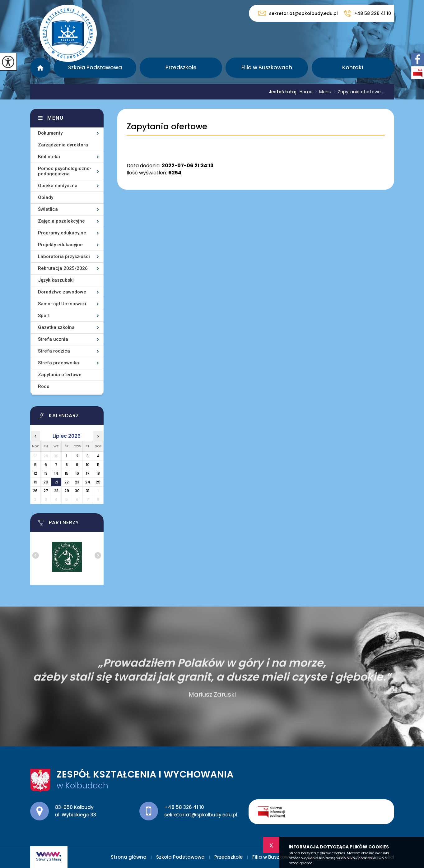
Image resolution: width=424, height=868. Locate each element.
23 (77, 482)
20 (46, 482)
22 (67, 482)
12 (35, 473)
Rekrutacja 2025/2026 (63, 268)
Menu (322, 92)
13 (46, 473)
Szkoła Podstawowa (95, 67)
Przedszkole (181, 67)
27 (46, 491)
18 (98, 473)
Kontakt (353, 67)
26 (35, 491)
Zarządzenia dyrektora (63, 145)
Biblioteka (49, 157)
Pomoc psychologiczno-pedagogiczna (65, 171)
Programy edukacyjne (62, 233)
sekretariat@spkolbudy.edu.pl (298, 13)
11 (98, 465)
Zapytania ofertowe (167, 127)
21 (56, 482)
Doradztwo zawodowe (62, 292)
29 (67, 491)
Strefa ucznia (53, 339)
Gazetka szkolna (56, 327)
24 (88, 482)
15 (67, 473)
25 (98, 482)
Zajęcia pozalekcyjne (61, 221)
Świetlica (48, 209)
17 (88, 473)
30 (77, 491)
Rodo (44, 386)
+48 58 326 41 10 (368, 13)
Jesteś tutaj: (284, 92)
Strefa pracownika (58, 363)
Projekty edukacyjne (60, 245)
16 (77, 473)
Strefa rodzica (54, 351)
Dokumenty (50, 133)
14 (56, 473)
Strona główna (40, 68)
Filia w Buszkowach (267, 67)
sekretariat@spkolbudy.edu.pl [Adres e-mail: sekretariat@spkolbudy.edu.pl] (201, 815)
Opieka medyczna (58, 186)
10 (88, 465)
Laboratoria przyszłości (64, 256)
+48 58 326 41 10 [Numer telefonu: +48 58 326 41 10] (184, 807)
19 (35, 482)
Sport (44, 316)
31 (88, 491)
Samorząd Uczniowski (62, 304)
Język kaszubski (56, 280)
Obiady (46, 197)
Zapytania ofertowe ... (358, 92)
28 (56, 491)
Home (306, 92)
